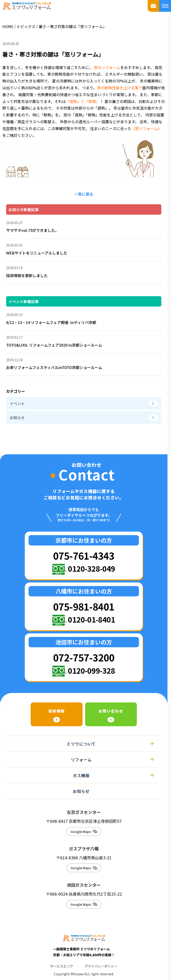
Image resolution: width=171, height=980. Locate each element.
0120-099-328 (92, 670)
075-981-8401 (84, 606)
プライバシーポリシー (101, 966)
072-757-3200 (84, 657)
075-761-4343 (84, 556)
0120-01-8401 (92, 619)
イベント (84, 403)
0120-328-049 (92, 568)
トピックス (26, 26)
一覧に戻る (84, 194)
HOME (8, 26)
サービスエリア (62, 966)
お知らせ (84, 418)
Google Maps (81, 832)
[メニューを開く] (165, 6)
